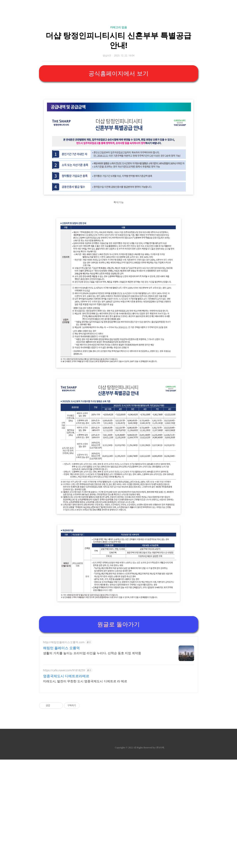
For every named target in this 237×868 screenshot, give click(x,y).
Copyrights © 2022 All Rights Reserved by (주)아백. (140, 856)
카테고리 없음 (119, 81)
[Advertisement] (119, 37)
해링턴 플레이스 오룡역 (61, 756)
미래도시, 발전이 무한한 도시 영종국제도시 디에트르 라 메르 (85, 790)
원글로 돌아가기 (118, 733)
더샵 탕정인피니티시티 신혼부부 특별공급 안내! (118, 94)
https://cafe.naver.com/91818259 (64, 779)
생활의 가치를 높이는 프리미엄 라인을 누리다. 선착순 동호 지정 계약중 (92, 762)
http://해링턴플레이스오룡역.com (64, 751)
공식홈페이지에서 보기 (118, 128)
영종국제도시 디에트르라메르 (66, 784)
